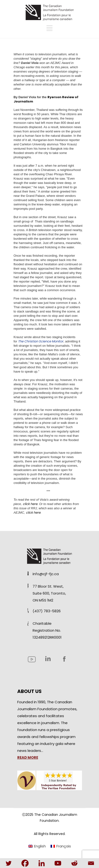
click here (30, 504)
